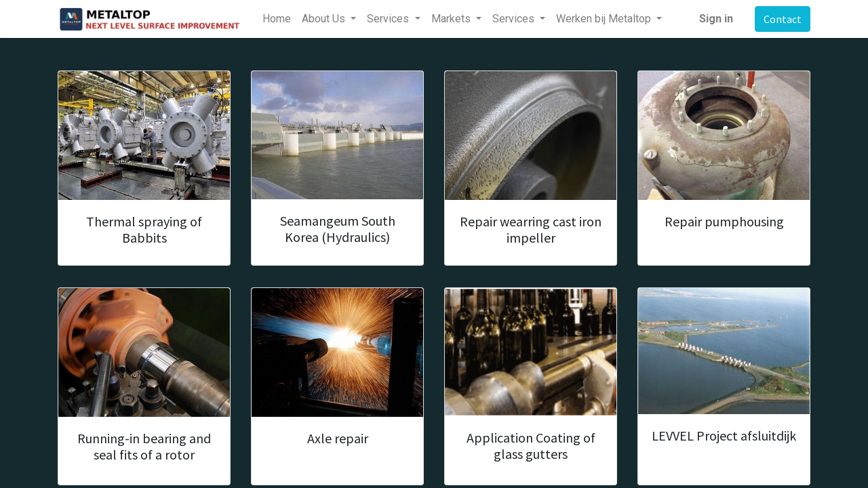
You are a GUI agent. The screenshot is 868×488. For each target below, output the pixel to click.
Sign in (716, 19)
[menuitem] (277, 19)
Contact (783, 19)
